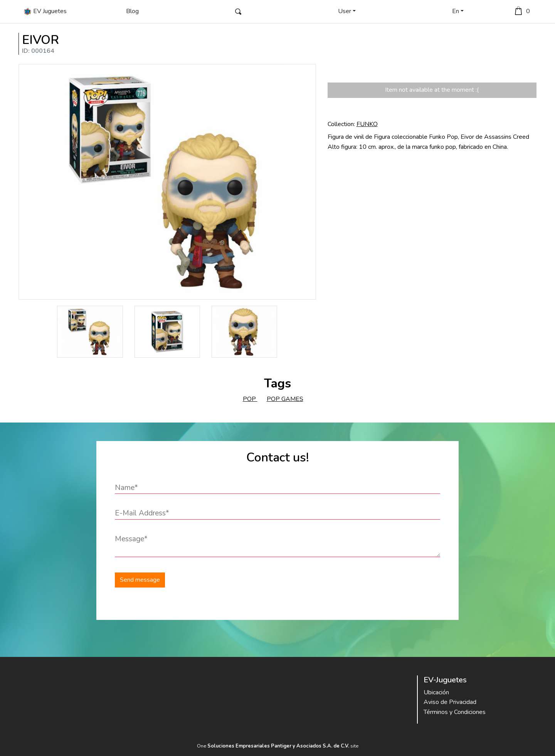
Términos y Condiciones (455, 712)
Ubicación (436, 692)
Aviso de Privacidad (450, 702)
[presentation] (342, 580)
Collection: (353, 124)
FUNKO (367, 124)
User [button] (345, 11)
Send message (140, 580)
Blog (132, 11)
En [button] (456, 11)
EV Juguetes (45, 11)
